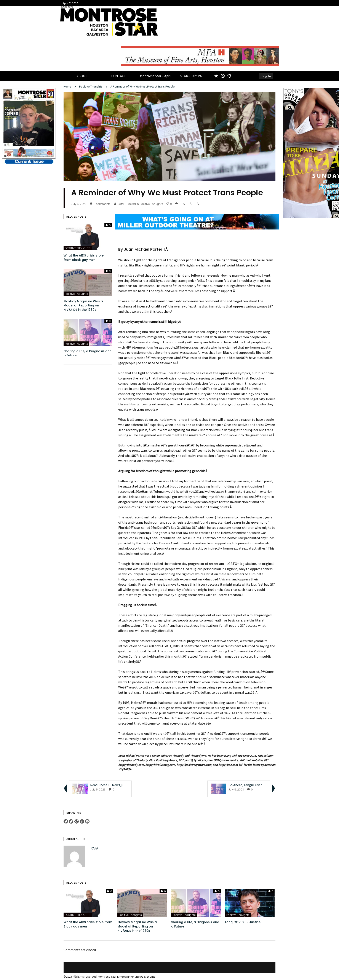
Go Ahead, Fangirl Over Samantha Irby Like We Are (265, 785)
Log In (266, 76)
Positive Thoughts (91, 86)
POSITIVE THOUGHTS (78, 248)
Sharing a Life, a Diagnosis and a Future (88, 353)
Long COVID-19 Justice (243, 922)
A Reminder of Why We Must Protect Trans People (143, 86)
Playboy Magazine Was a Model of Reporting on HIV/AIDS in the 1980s (83, 305)
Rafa (119, 204)
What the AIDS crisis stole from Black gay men (84, 258)
